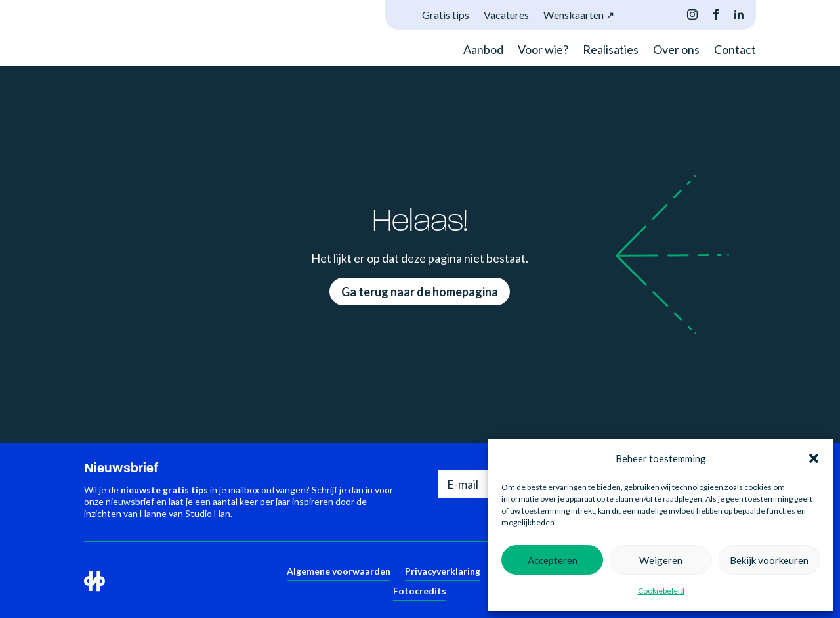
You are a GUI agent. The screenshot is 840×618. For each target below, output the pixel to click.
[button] (814, 458)
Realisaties (611, 51)
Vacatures (506, 16)
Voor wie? (543, 51)
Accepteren (553, 560)
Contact (735, 51)
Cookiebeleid (661, 591)
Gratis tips (446, 16)
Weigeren (661, 560)
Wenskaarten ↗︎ (579, 16)
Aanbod (483, 51)
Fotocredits (420, 591)
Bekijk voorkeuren (769, 560)
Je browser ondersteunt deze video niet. (133, 25)
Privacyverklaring (443, 572)
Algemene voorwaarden (339, 572)
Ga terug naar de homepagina (420, 292)
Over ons (676, 51)
